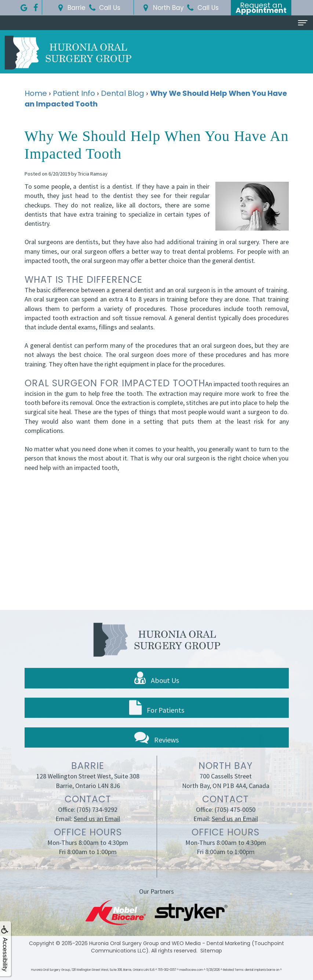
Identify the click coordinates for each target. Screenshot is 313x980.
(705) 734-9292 (97, 822)
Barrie (70, 8)
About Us (157, 691)
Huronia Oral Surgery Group (124, 943)
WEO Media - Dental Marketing (211, 943)
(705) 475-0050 (235, 822)
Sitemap (211, 951)
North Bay (162, 8)
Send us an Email (97, 831)
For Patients (157, 720)
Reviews (156, 750)
